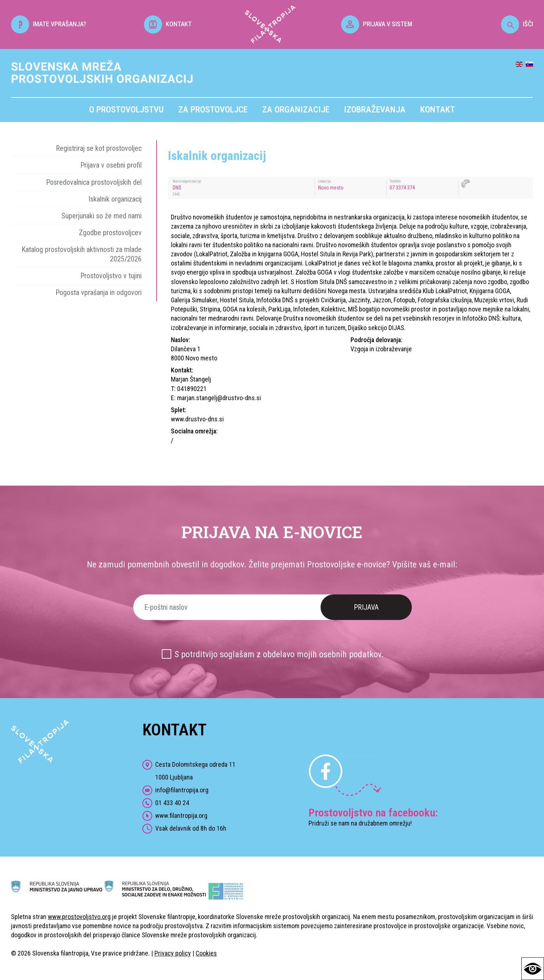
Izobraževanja (375, 110)
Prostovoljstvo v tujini (111, 276)
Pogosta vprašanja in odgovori (99, 292)
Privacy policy (173, 953)
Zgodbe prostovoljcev (110, 233)
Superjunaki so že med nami (101, 216)
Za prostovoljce (213, 110)
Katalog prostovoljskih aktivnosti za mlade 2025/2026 (82, 254)
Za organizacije (296, 110)
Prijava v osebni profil (111, 165)
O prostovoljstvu (126, 110)
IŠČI (517, 24)
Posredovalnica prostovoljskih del (94, 182)
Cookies (206, 953)
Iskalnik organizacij (115, 199)
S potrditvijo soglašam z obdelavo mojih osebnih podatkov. (279, 654)
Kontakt (438, 110)
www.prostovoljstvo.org (79, 917)
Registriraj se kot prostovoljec (99, 148)
